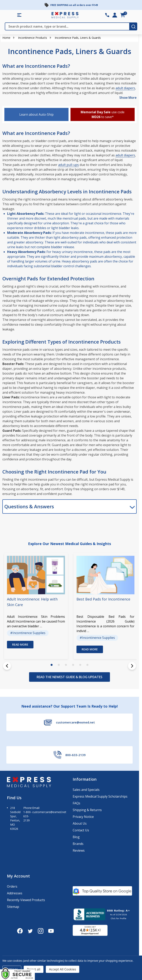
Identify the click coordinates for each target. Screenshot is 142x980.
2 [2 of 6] (59, 665)
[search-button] (133, 26)
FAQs (76, 803)
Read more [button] (20, 644)
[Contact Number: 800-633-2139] (107, 15)
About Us (80, 823)
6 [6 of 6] (87, 665)
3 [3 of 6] (66, 665)
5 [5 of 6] (80, 665)
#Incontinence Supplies (28, 633)
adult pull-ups (69, 165)
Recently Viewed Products (26, 900)
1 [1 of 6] (52, 665)
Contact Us (81, 830)
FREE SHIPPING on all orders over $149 (74, 5)
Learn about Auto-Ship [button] (36, 114)
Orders (12, 886)
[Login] (115, 15)
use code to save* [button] (103, 114)
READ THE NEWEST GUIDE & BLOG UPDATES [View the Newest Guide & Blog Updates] (70, 677)
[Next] (132, 666)
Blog (76, 837)
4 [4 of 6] (73, 665)
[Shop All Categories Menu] (19, 15)
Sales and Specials (86, 790)
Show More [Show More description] (128, 98)
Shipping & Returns (87, 810)
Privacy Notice (83, 817)
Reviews (79, 850)
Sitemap (13, 907)
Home (6, 38)
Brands (78, 844)
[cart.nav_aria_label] (123, 15)
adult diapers (125, 88)
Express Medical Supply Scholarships (100, 796)
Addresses (15, 893)
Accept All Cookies (63, 969)
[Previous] (7, 666)
